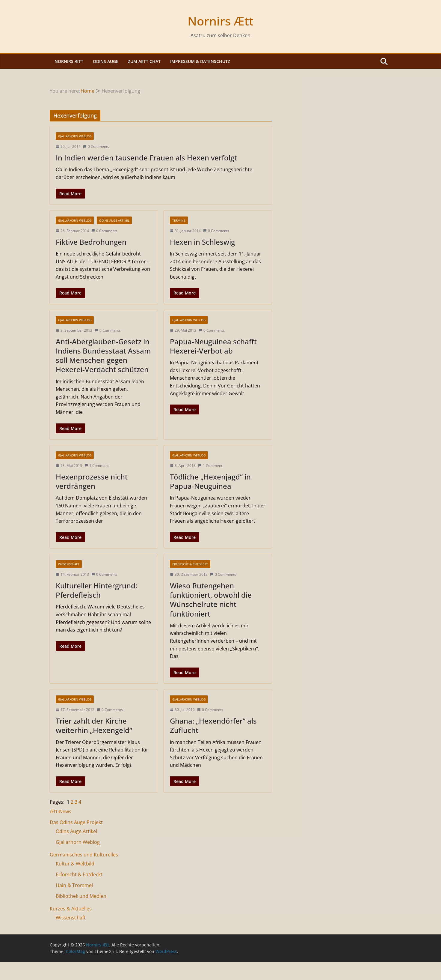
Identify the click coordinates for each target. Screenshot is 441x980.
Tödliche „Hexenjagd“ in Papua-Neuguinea (210, 481)
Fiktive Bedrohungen (91, 242)
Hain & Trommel (74, 885)
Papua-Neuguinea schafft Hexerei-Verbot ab (213, 346)
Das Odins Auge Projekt (76, 822)
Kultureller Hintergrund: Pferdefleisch (96, 590)
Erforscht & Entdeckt (190, 564)
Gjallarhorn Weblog (75, 136)
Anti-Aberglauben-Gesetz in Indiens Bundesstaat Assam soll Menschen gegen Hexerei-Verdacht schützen (103, 356)
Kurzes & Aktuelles (71, 909)
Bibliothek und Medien (81, 896)
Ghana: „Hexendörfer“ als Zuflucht (213, 725)
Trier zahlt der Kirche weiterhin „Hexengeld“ (94, 725)
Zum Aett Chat (144, 61)
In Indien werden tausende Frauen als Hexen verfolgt (146, 158)
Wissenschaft (69, 564)
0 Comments (96, 146)
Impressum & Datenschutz (200, 61)
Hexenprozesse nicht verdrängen (92, 481)
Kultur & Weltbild (75, 864)
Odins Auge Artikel (114, 220)
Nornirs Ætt (220, 21)
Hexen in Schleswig (202, 242)
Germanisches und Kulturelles (84, 855)
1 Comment (97, 466)
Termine (179, 220)
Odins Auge (106, 61)
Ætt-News (61, 811)
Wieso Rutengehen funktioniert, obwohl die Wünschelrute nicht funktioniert (211, 600)
